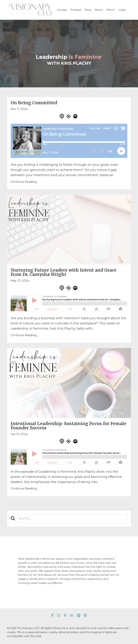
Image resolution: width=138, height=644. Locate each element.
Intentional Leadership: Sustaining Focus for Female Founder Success (69, 426)
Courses (63, 10)
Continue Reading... (24, 182)
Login (121, 10)
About (99, 10)
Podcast (77, 10)
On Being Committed (34, 103)
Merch (110, 10)
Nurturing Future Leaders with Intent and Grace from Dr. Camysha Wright (64, 272)
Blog (88, 10)
